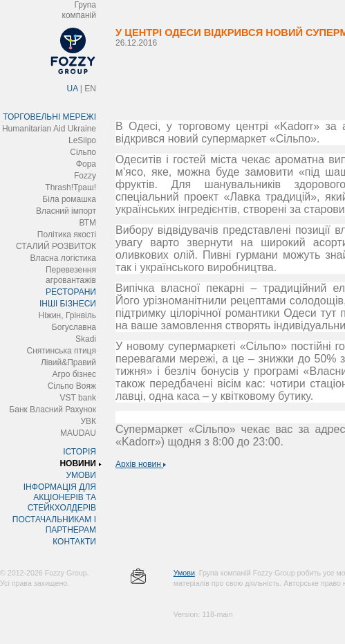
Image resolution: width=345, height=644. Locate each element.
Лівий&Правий (68, 362)
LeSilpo (82, 140)
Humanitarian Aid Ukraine (49, 129)
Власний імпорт (66, 211)
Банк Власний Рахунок (53, 410)
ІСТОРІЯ (80, 452)
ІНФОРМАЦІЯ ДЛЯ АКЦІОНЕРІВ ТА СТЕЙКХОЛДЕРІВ (60, 497)
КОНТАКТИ (74, 542)
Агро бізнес (74, 374)
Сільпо (83, 152)
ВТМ (87, 223)
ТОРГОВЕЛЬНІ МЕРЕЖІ (49, 117)
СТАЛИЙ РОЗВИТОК (56, 246)
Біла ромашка (69, 199)
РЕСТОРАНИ (71, 292)
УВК (88, 421)
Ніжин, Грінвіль (67, 315)
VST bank (78, 398)
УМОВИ (81, 475)
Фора (86, 164)
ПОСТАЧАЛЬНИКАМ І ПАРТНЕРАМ (54, 525)
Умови (184, 573)
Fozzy (85, 176)
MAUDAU (78, 433)
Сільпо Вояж (72, 386)
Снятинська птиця (62, 351)
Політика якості (67, 234)
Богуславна (74, 327)
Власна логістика (63, 258)
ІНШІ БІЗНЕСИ (68, 304)
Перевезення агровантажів (71, 275)
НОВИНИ (78, 463)
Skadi (86, 339)
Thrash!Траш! (71, 187)
